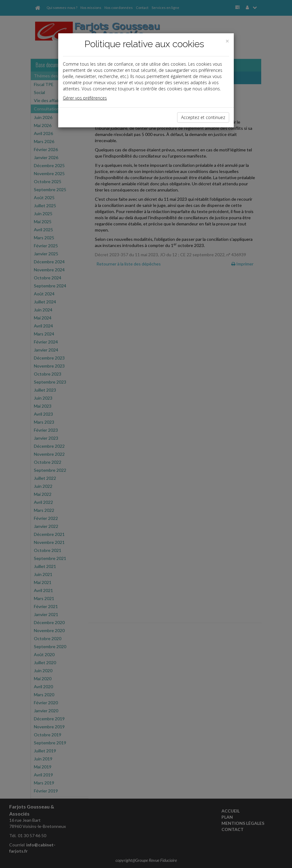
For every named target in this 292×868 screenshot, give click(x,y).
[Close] (227, 41)
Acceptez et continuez (203, 117)
